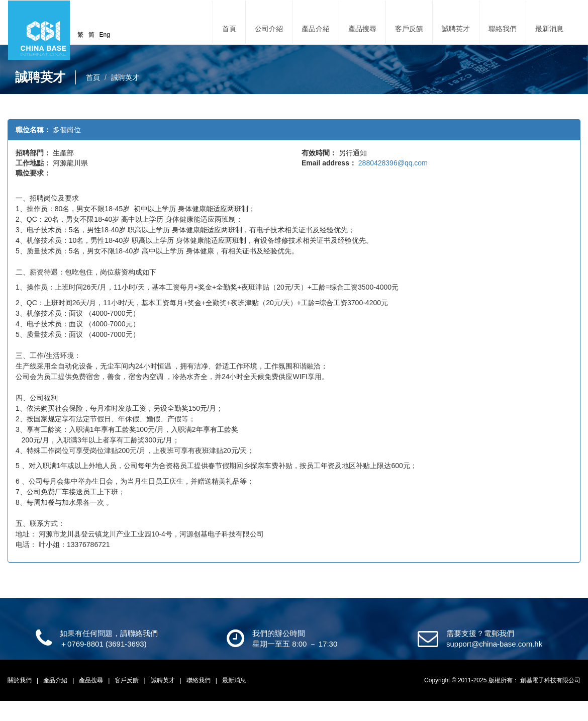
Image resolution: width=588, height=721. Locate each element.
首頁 (229, 29)
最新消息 (549, 29)
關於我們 (20, 680)
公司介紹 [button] (269, 29)
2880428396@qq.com (393, 163)
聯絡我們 (503, 29)
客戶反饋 (409, 29)
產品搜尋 (362, 29)
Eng (105, 35)
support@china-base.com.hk (494, 644)
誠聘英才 (456, 29)
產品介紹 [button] (316, 29)
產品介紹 (56, 680)
